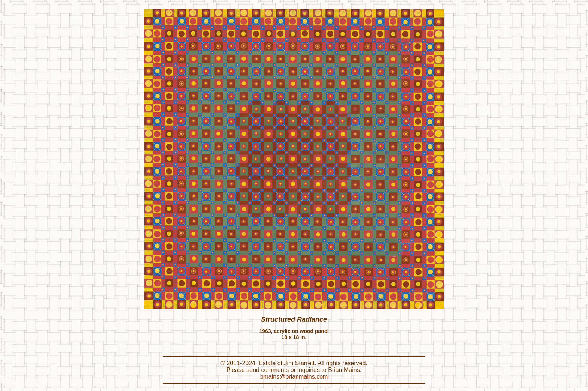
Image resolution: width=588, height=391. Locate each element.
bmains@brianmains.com (294, 377)
